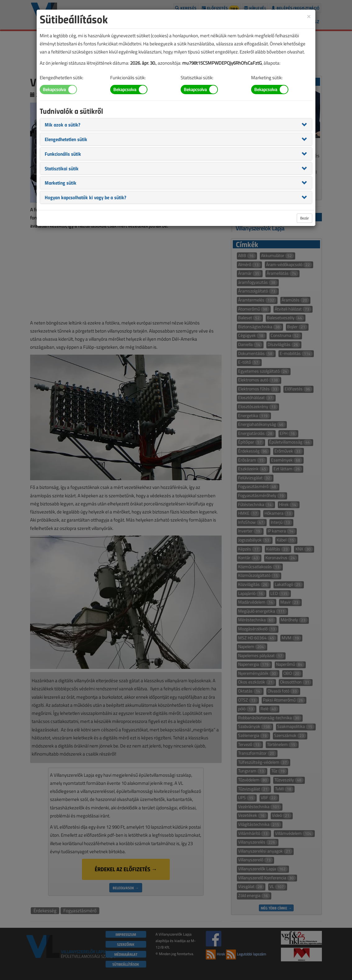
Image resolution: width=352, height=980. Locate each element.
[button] (63, 124)
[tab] (176, 125)
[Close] (309, 16)
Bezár (305, 218)
